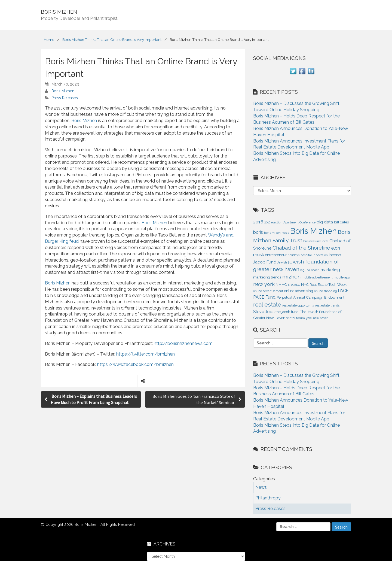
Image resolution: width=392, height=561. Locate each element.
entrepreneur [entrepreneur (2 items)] (276, 255)
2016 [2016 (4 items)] (258, 222)
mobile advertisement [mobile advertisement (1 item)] (317, 277)
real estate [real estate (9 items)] (267, 304)
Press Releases (65, 98)
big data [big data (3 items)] (325, 222)
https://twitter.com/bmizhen (146, 354)
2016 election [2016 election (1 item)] (273, 222)
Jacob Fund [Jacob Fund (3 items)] (265, 262)
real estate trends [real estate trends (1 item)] (327, 305)
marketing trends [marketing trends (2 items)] (267, 277)
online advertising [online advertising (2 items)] (299, 291)
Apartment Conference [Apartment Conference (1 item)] (299, 222)
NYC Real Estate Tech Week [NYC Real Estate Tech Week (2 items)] (324, 285)
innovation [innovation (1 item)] (320, 255)
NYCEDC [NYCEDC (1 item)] (294, 285)
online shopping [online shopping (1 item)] (326, 291)
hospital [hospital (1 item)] (306, 255)
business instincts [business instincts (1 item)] (316, 241)
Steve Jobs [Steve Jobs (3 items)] (264, 312)
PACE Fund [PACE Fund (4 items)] (264, 297)
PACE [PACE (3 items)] (343, 291)
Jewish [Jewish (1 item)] (282, 262)
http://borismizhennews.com (183, 343)
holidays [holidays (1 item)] (294, 255)
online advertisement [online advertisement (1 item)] (268, 291)
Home (49, 40)
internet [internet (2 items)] (335, 255)
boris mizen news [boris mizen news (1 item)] (276, 233)
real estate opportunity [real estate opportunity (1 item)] (298, 305)
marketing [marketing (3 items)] (330, 270)
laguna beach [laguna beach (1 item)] (310, 270)
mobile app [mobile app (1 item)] (342, 277)
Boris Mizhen (63, 91)
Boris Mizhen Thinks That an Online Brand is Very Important (112, 40)
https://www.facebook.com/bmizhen (135, 364)
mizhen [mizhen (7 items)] (291, 277)
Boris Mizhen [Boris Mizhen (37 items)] (313, 231)
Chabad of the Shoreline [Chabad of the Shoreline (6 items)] (301, 248)
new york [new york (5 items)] (264, 284)
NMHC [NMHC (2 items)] (281, 285)
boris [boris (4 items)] (258, 232)
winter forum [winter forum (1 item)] (296, 318)
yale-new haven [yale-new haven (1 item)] (317, 318)
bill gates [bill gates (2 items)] (341, 222)
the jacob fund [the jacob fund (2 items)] (287, 312)
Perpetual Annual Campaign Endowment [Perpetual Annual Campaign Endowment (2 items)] (310, 297)
